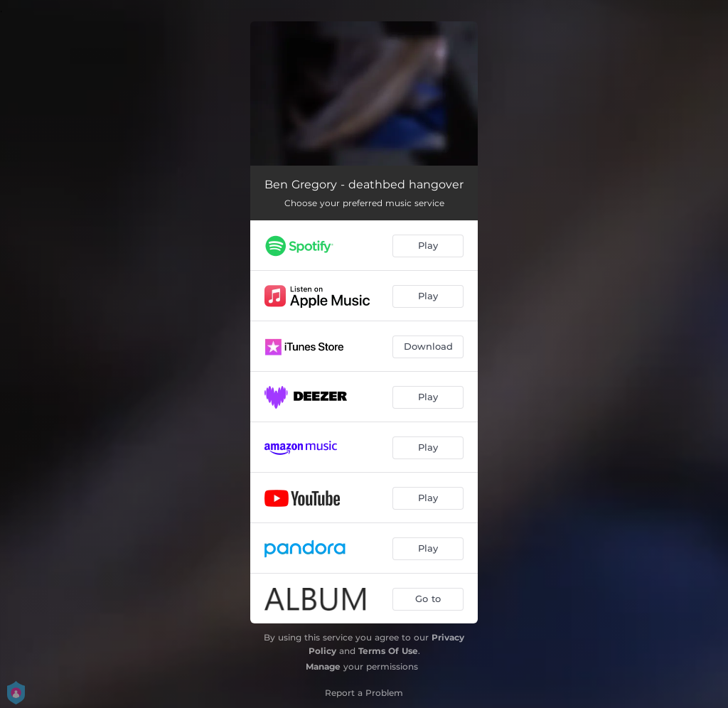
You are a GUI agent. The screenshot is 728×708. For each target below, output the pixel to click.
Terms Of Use (388, 651)
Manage (323, 666)
